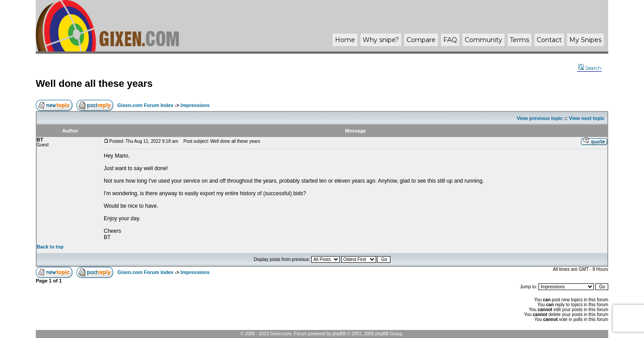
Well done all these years (94, 83)
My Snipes (585, 40)
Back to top (50, 247)
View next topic (587, 118)
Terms (519, 40)
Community (483, 40)
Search (590, 68)
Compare (421, 40)
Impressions (195, 105)
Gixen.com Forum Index (145, 105)
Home (345, 40)
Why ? (381, 40)
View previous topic (540, 118)
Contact (549, 40)
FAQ (450, 40)
